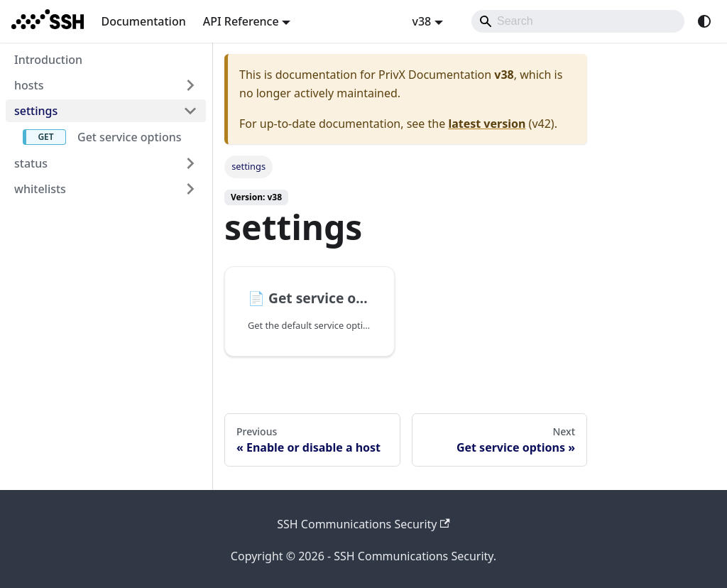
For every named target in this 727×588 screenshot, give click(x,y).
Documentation (143, 21)
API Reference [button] (241, 21)
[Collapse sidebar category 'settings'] (190, 111)
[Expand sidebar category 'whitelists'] (190, 189)
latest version (487, 124)
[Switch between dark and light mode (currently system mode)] (704, 21)
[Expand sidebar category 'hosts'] (190, 85)
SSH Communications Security (363, 524)
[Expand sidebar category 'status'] (190, 163)
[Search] (578, 21)
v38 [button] (421, 21)
